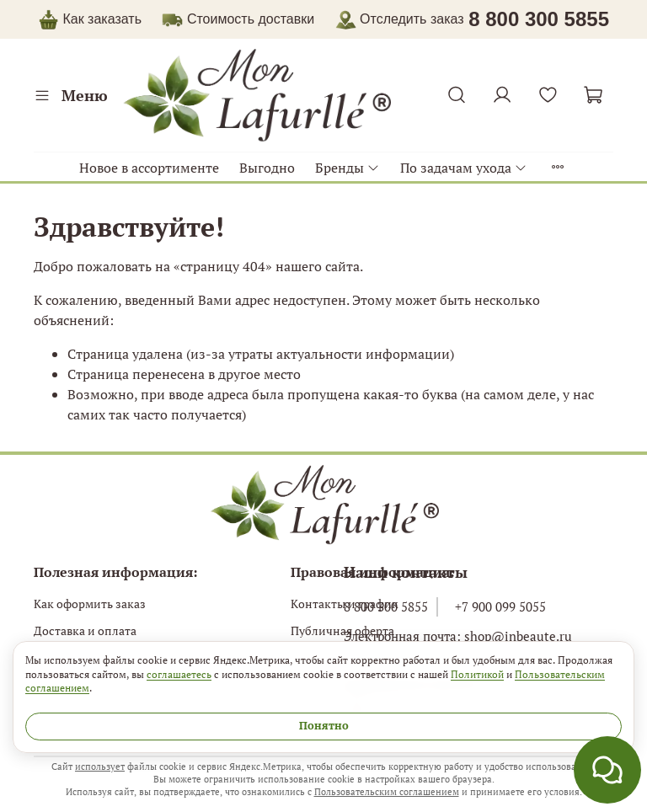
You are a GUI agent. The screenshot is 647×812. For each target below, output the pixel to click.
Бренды (348, 168)
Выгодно (267, 168)
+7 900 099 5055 (500, 606)
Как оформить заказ (90, 604)
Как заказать (102, 19)
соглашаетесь (179, 673)
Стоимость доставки (251, 19)
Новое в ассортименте (149, 168)
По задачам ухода (464, 168)
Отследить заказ (400, 19)
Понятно (324, 726)
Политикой (477, 673)
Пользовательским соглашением (387, 792)
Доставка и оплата (85, 631)
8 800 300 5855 (386, 606)
